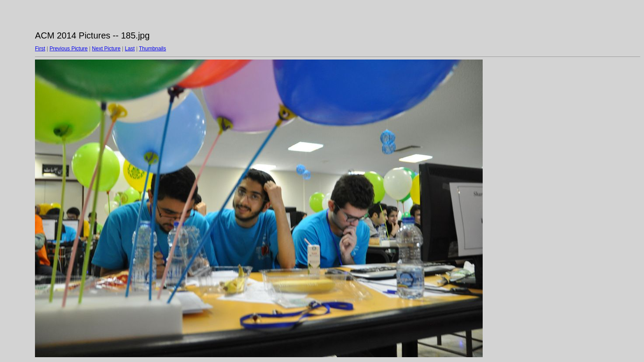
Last (130, 49)
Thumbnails (153, 49)
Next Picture (106, 49)
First (40, 49)
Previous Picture (68, 49)
